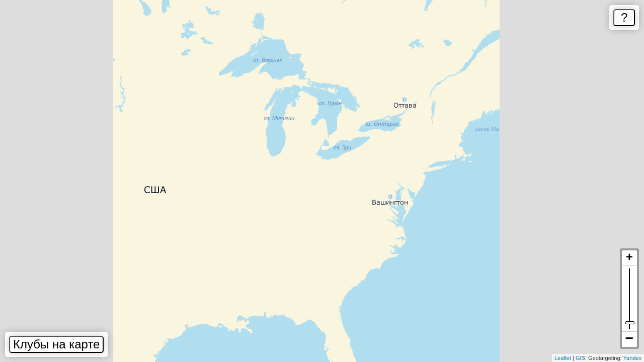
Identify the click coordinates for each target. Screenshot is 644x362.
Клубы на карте (56, 344)
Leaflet (563, 358)
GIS (580, 358)
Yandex (633, 358)
